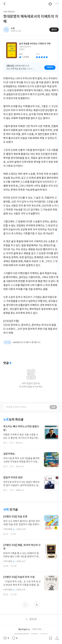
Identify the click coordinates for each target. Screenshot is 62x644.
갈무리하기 (51, 638)
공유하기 (57, 638)
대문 (50, 4)
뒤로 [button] (5, 4)
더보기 (57, 4)
